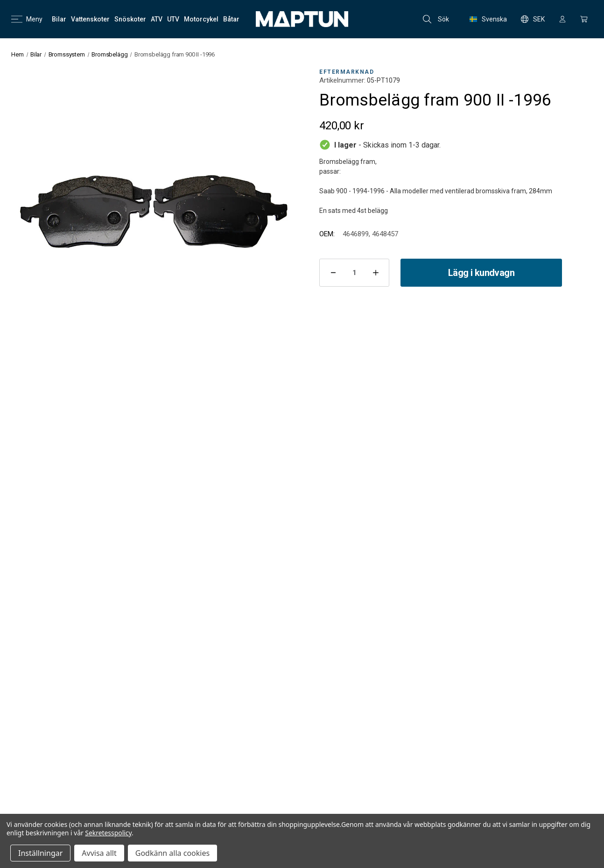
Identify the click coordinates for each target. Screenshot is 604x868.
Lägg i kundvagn (481, 273)
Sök (436, 19)
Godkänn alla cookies (172, 853)
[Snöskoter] (130, 19)
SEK (533, 19)
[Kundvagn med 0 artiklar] (584, 19)
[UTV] (173, 19)
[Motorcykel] (201, 19)
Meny (27, 19)
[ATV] (157, 19)
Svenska (488, 19)
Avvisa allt (99, 853)
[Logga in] (562, 19)
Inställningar (40, 853)
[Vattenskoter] (90, 19)
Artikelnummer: (342, 80)
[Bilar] (59, 19)
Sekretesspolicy (108, 833)
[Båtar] (231, 19)
